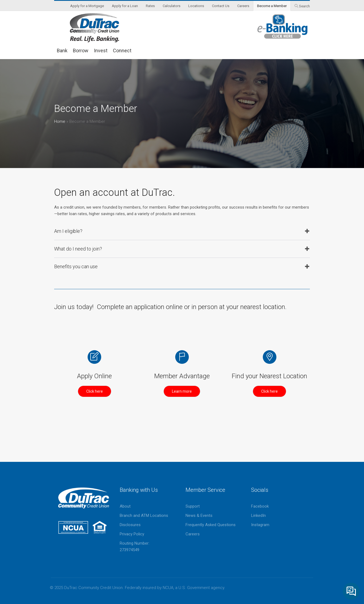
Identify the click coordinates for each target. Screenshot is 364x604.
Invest (101, 51)
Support (193, 506)
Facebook (260, 506)
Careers (193, 534)
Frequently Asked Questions (211, 525)
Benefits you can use (76, 266)
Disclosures (130, 525)
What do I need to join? (78, 249)
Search (304, 6)
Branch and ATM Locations (144, 515)
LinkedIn (258, 515)
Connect (122, 51)
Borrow (81, 51)
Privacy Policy (132, 534)
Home (60, 121)
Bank (62, 51)
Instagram (260, 525)
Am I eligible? (68, 231)
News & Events (199, 515)
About (125, 506)
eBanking (283, 27)
